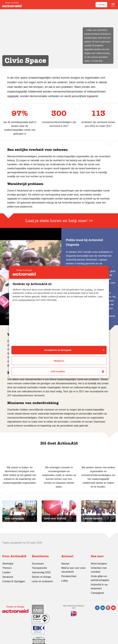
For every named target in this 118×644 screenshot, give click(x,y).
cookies (89, 290)
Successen (38, 564)
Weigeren (59, 361)
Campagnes (97, 593)
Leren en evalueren (42, 581)
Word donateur (99, 564)
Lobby (65, 581)
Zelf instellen (78, 371)
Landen (6, 572)
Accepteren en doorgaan (74, 350)
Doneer (101, 5)
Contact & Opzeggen (14, 581)
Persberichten (69, 576)
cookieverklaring (26, 300)
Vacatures (8, 577)
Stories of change (41, 577)
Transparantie (39, 568)
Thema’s (7, 568)
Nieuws (65, 564)
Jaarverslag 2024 (41, 572)
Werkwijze (8, 564)
